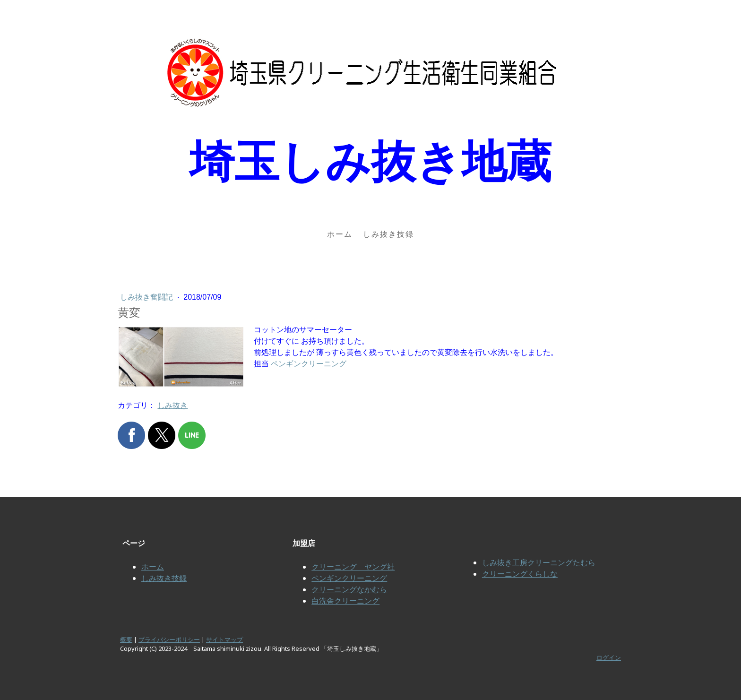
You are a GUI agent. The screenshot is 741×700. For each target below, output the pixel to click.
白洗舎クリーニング (345, 601)
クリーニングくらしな (520, 574)
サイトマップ (224, 640)
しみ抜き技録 (388, 234)
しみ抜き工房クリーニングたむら (539, 562)
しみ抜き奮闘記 (147, 297)
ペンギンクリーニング (309, 364)
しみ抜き (172, 405)
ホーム (340, 234)
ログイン (609, 657)
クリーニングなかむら (349, 589)
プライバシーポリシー (169, 640)
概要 (126, 640)
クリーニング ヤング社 (353, 567)
